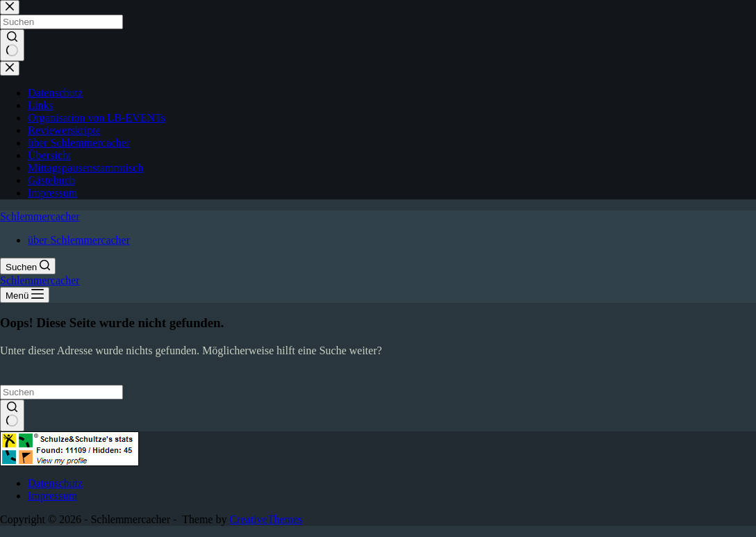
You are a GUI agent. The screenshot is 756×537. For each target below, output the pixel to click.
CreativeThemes (266, 519)
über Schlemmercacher (79, 240)
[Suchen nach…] (61, 392)
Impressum (52, 496)
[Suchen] (28, 266)
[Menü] (25, 295)
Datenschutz (55, 483)
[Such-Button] (12, 415)
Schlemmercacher (40, 216)
